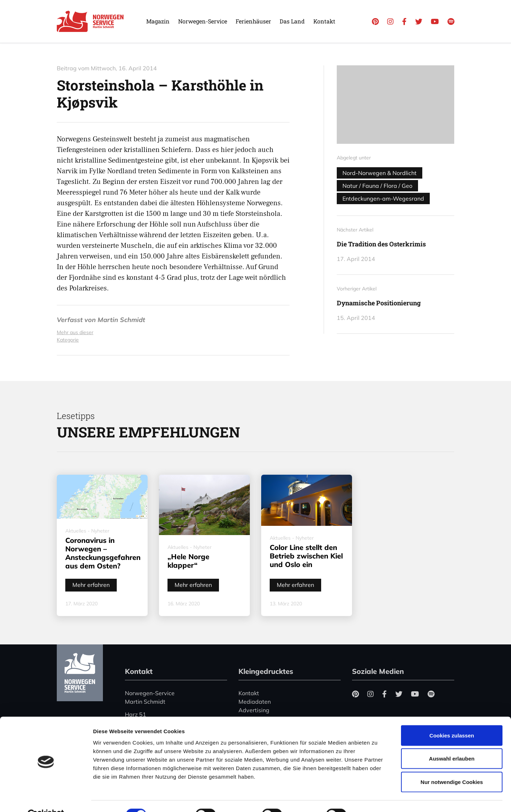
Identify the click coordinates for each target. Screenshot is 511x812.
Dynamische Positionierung (379, 303)
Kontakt (324, 21)
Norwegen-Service (203, 21)
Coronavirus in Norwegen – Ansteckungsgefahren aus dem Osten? (103, 553)
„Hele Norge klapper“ (188, 561)
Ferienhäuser (253, 21)
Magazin (158, 21)
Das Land (292, 21)
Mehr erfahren (91, 585)
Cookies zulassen (452, 719)
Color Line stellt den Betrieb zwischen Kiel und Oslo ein (306, 556)
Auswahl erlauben (452, 742)
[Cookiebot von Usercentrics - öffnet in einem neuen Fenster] (46, 798)
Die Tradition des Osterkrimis (381, 244)
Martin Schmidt (121, 320)
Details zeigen (377, 798)
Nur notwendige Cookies (452, 765)
